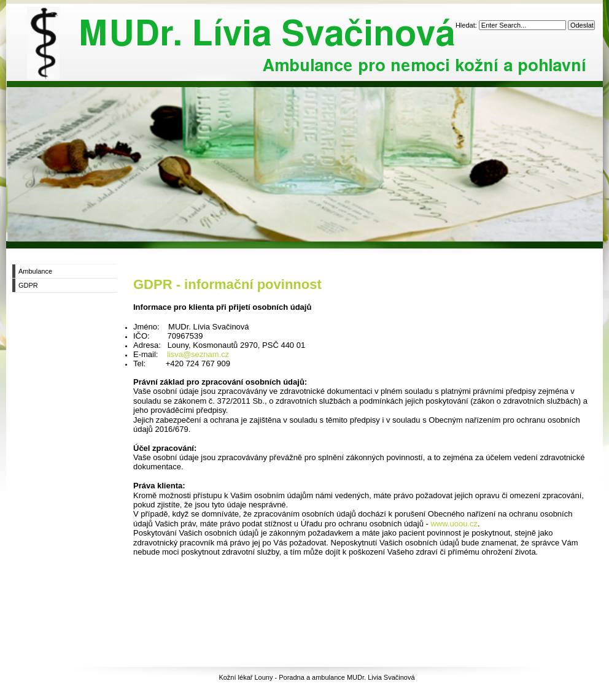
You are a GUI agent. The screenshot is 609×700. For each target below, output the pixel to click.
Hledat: (467, 25)
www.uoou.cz (454, 524)
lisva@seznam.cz (198, 354)
